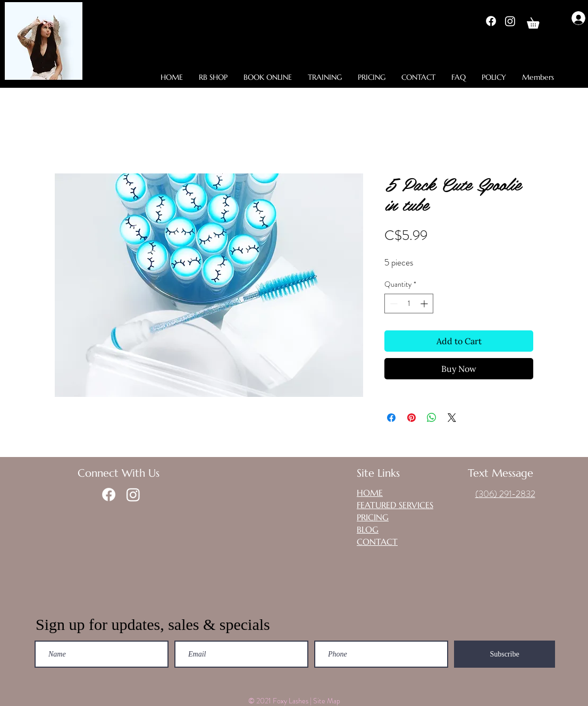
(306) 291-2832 (505, 494)
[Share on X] (452, 418)
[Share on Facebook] (391, 418)
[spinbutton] (409, 304)
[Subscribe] (505, 654)
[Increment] (425, 304)
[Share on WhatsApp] (432, 418)
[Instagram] (510, 21)
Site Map (327, 701)
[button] (538, 21)
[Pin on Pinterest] (411, 418)
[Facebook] (491, 21)
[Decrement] (393, 304)
